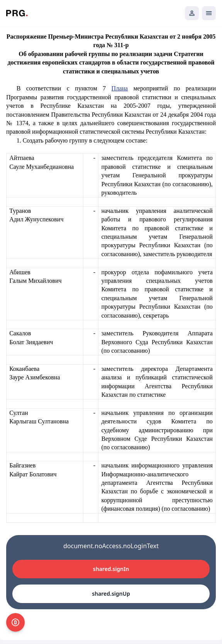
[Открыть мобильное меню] (209, 13)
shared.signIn (111, 569)
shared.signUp (111, 594)
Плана (120, 88)
